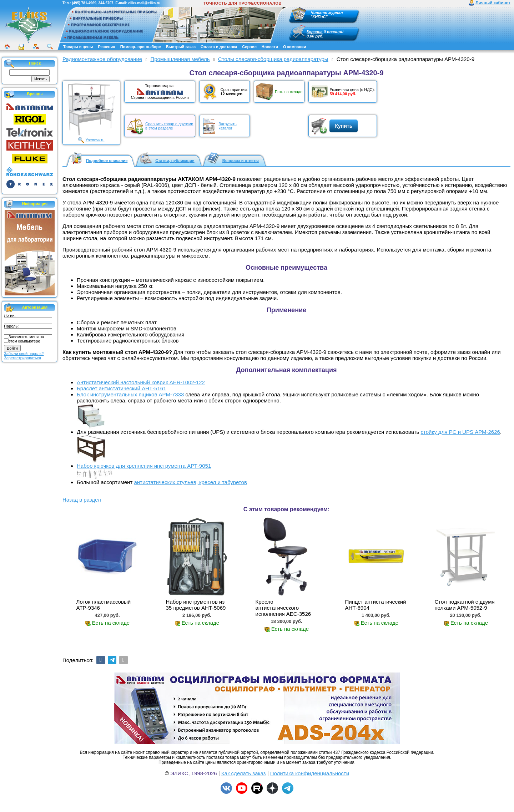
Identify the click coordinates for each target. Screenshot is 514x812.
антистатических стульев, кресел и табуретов (190, 482)
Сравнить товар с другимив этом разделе (169, 126)
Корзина (315, 32)
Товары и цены (78, 47)
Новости (270, 47)
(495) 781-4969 (84, 3)
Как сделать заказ (244, 773)
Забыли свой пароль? (24, 354)
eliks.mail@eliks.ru (144, 3)
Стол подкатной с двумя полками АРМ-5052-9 (464, 605)
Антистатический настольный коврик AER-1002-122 (141, 382)
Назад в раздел (82, 500)
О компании (295, 47)
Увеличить (95, 140)
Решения (106, 47)
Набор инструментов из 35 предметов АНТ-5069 (196, 605)
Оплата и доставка (219, 47)
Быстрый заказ (181, 47)
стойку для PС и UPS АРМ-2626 (460, 432)
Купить (344, 126)
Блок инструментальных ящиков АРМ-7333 (130, 394)
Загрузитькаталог (227, 126)
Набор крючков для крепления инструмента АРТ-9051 (144, 466)
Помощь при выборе (141, 47)
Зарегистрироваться (22, 358)
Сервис (249, 47)
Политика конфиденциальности (310, 773)
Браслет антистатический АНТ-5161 (122, 388)
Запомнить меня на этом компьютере (26, 339)
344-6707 (106, 3)
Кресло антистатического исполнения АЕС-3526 (283, 608)
